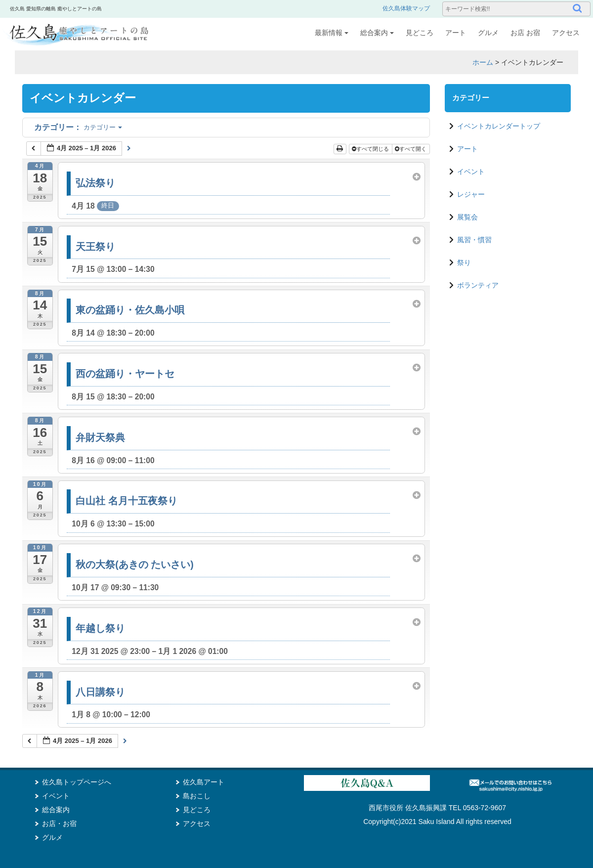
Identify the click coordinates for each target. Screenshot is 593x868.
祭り (464, 262)
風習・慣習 (474, 240)
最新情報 (332, 33)
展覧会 (467, 217)
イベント (471, 172)
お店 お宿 (525, 33)
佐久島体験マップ (406, 8)
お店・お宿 (59, 824)
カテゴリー (78, 127)
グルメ (488, 33)
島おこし (197, 796)
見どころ (420, 33)
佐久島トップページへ (77, 782)
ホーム (483, 62)
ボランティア (478, 285)
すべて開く (411, 149)
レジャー (471, 194)
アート (456, 33)
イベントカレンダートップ (499, 126)
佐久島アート (204, 782)
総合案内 (377, 33)
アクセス (566, 33)
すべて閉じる (371, 149)
